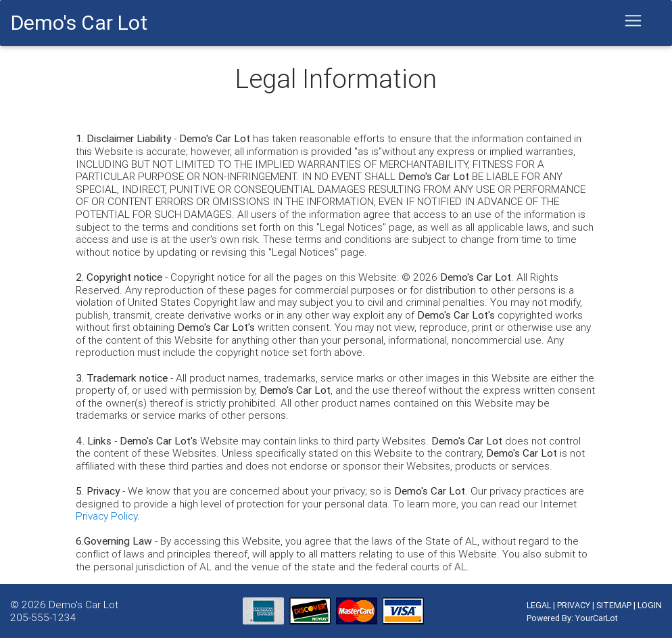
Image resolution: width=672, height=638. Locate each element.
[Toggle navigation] (633, 21)
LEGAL (539, 605)
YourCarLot (597, 618)
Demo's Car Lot (83, 604)
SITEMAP (614, 605)
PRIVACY (574, 605)
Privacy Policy (106, 516)
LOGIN (650, 605)
